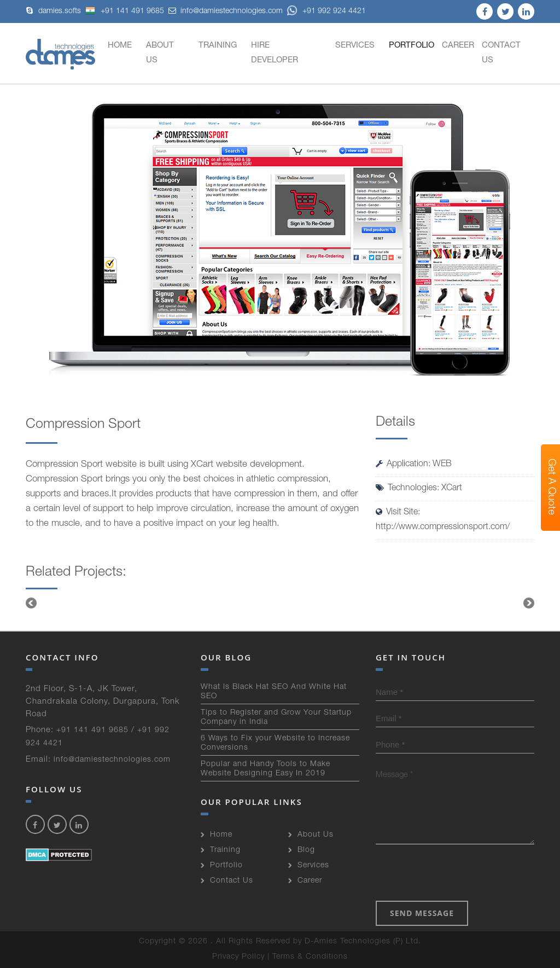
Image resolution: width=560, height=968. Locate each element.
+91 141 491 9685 (125, 11)
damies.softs (60, 11)
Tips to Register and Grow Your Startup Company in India (276, 718)
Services (355, 46)
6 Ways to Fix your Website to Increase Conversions (275, 743)
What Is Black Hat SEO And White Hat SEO (274, 692)
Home (120, 46)
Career (458, 46)
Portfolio (412, 46)
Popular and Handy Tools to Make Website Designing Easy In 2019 (266, 769)
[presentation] (459, 874)
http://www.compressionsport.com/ (443, 528)
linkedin (526, 11)
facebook (485, 11)
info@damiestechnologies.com (232, 11)
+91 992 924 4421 (326, 11)
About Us (160, 53)
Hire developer (275, 53)
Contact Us (501, 53)
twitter (505, 11)
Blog (306, 850)
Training (218, 46)
